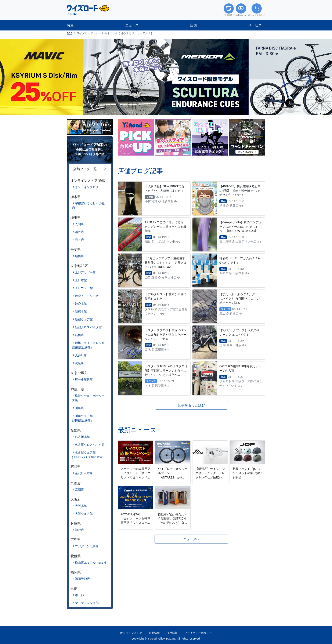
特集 (70, 25)
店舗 (193, 25)
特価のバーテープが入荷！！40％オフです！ (239, 260)
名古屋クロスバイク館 (90, 445)
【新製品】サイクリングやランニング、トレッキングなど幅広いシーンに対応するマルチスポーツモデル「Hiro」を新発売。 (210, 479)
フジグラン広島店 (87, 546)
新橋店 (79, 335)
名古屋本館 (82, 437)
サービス (255, 25)
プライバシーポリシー (198, 633)
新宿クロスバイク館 (88, 327)
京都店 (79, 489)
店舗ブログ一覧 (85, 169)
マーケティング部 (87, 603)
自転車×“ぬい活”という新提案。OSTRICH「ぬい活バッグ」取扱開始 (173, 521)
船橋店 (79, 256)
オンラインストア (257, 10)
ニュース (132, 25)
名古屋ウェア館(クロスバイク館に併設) (88, 455)
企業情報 (154, 633)
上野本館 (81, 280)
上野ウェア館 (84, 288)
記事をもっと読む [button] (191, 405)
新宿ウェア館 (84, 319)
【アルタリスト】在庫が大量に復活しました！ (166, 296)
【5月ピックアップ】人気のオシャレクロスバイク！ (239, 332)
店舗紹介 (229, 10)
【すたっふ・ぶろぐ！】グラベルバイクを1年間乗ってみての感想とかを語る (240, 298)
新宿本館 (81, 311)
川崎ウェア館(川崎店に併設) (82, 418)
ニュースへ (191, 539)
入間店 (79, 224)
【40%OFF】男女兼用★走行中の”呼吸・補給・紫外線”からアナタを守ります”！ (240, 190)
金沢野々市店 (84, 473)
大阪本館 (81, 506)
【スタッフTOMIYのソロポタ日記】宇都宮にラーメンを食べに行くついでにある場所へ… (166, 370)
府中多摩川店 (84, 379)
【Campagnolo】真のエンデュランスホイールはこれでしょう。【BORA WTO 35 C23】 (241, 226)
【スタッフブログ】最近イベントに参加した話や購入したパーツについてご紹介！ (166, 334)
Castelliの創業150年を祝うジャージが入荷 (241, 368)
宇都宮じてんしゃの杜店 (88, 206)
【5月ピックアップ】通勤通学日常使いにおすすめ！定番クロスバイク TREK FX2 (166, 262)
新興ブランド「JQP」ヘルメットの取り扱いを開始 (247, 473)
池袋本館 (81, 304)
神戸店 (79, 530)
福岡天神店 (82, 579)
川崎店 (79, 408)
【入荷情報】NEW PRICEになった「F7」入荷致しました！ (165, 188)
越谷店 (79, 232)
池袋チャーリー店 (87, 296)
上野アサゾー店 (85, 272)
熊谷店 (79, 240)
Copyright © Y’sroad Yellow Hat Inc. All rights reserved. (166, 638)
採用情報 (172, 633)
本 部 (79, 595)
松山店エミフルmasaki (90, 562)
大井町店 (81, 355)
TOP (70, 33)
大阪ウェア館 (84, 514)
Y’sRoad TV (241, 10)
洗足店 (79, 363)
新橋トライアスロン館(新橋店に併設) (88, 345)
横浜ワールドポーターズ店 (88, 398)
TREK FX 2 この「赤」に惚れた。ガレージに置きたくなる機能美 (166, 226)
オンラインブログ (87, 187)
